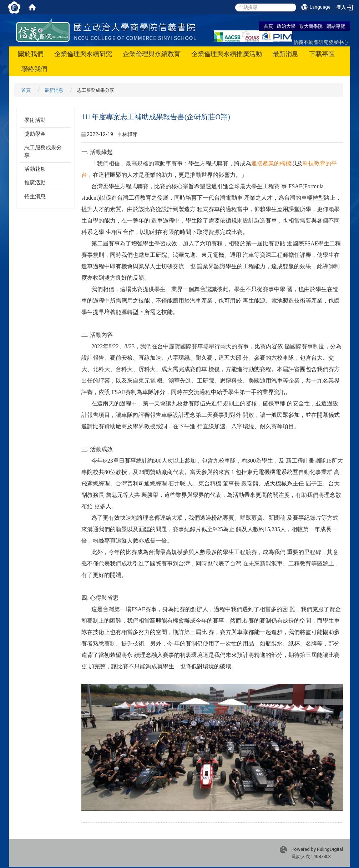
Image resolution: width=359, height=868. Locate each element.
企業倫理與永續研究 (83, 54)
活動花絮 (35, 169)
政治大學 (286, 26)
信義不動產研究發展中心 (321, 42)
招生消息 (35, 196)
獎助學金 (35, 134)
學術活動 (35, 120)
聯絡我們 (34, 69)
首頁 (268, 26)
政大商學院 (311, 26)
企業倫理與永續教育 (152, 54)
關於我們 (31, 54)
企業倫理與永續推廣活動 (227, 54)
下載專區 (322, 54)
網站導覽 (336, 26)
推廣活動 (35, 183)
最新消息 (285, 54)
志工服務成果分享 (43, 151)
